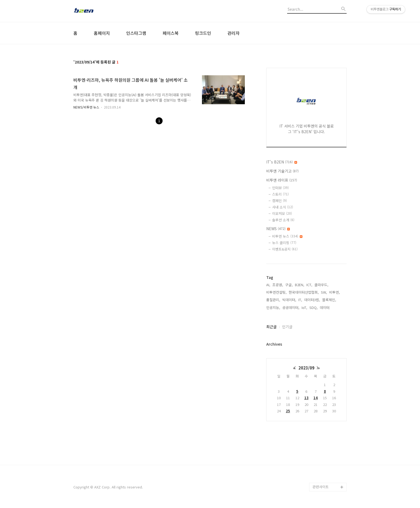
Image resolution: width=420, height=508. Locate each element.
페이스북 (171, 33)
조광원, (278, 285)
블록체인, (329, 300)
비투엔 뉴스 (287, 236)
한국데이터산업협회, (304, 292)
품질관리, (273, 300)
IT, (300, 300)
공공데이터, (291, 307)
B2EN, (300, 285)
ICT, (309, 285)
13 (306, 398)
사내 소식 (283, 207)
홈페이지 (102, 33)
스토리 (280, 194)
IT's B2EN (282, 162)
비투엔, (335, 292)
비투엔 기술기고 (282, 171)
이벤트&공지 (285, 249)
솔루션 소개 (283, 220)
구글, (289, 285)
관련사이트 (321, 487)
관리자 (233, 33)
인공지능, (273, 307)
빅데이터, (289, 300)
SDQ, (314, 307)
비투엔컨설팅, (276, 292)
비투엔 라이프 (282, 180)
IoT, (304, 307)
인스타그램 (136, 33)
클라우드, (321, 285)
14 (316, 398)
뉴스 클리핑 (284, 243)
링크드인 (203, 33)
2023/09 (306, 368)
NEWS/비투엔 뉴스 (86, 107)
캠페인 (280, 201)
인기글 (287, 327)
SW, (324, 292)
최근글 (271, 327)
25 (288, 411)
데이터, (325, 307)
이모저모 (282, 213)
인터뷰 (280, 188)
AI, (268, 285)
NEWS (278, 229)
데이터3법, (312, 300)
